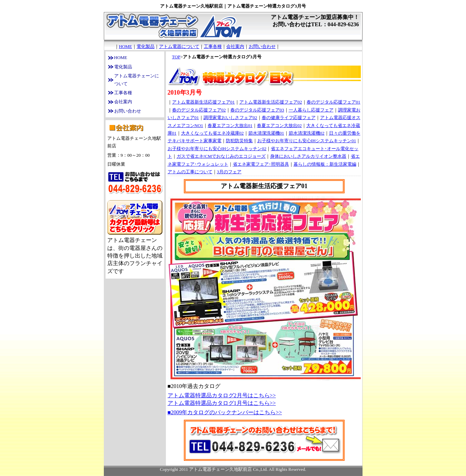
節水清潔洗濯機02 (307, 133)
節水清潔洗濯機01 (266, 133)
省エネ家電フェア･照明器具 (261, 164)
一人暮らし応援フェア (311, 110)
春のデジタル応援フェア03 (257, 110)
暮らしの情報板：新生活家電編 (325, 164)
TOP (176, 57)
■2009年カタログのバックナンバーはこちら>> (225, 412)
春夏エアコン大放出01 (230, 125)
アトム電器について (179, 46)
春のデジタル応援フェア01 (334, 102)
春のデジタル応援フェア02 (199, 110)
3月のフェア (229, 172)
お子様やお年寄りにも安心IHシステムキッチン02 (217, 149)
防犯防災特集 (239, 141)
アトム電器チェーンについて (137, 80)
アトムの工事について (190, 172)
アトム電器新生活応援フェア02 (271, 102)
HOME (126, 46)
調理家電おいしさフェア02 (230, 118)
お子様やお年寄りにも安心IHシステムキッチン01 (307, 141)
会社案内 (235, 46)
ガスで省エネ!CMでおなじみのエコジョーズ (221, 156)
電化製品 (146, 46)
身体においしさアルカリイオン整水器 (308, 156)
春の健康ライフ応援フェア (289, 118)
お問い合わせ (262, 46)
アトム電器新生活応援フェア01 (204, 102)
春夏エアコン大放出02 (279, 125)
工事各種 (213, 46)
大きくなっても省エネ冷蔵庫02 (212, 133)
